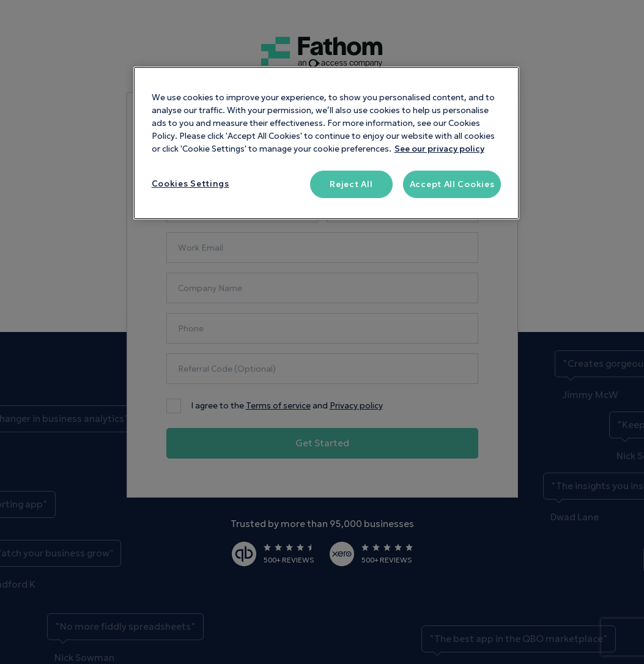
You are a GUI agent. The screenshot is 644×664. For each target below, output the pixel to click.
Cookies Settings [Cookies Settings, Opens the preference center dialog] (191, 184)
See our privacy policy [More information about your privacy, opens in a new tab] (439, 149)
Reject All (351, 184)
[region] (327, 143)
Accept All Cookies (452, 184)
